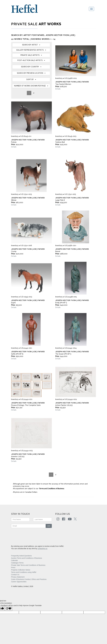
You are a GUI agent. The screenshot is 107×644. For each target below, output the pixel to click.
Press (13, 568)
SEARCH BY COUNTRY (31, 67)
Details (58, 89)
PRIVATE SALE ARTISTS (31, 55)
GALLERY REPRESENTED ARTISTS (31, 50)
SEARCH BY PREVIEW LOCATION (31, 73)
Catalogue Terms (17, 563)
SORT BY (31, 80)
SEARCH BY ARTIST (31, 45)
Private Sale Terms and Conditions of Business (28, 565)
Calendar (15, 560)
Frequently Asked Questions (21, 556)
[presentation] (29, 535)
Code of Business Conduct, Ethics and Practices (29, 579)
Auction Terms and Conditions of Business (27, 558)
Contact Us (15, 575)
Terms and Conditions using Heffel (24, 572)
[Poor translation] (9, 609)
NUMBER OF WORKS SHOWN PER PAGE (31, 86)
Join (49, 526)
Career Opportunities (19, 582)
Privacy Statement (18, 577)
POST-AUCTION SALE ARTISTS (31, 60)
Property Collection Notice (21, 570)
